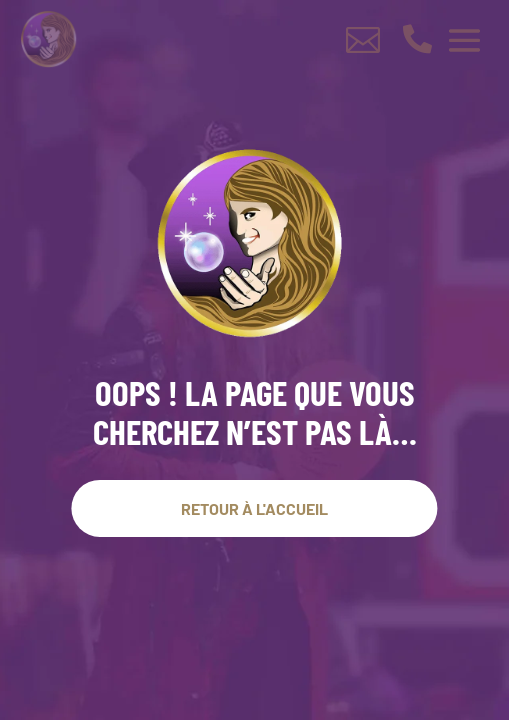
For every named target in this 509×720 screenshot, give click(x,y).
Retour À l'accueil (254, 508)
